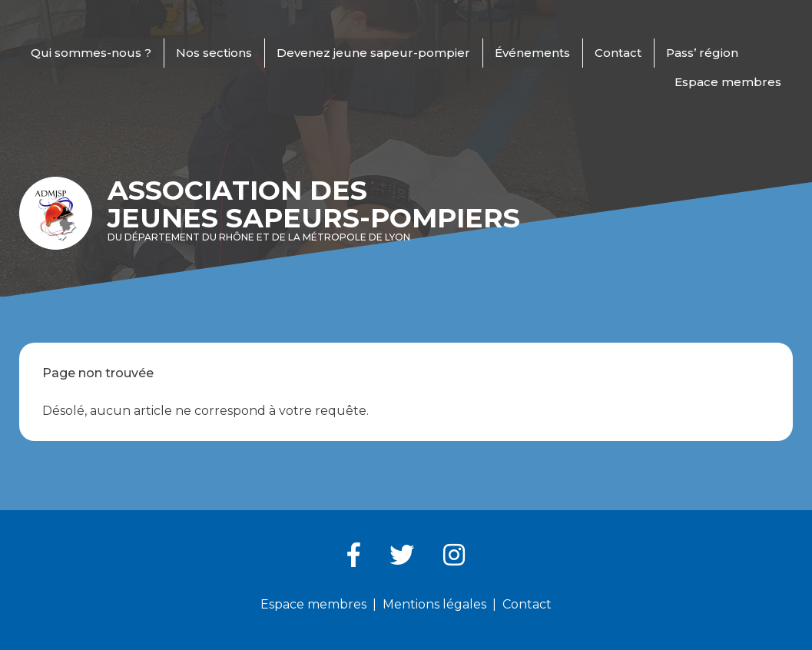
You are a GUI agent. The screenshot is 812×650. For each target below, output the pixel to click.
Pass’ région (702, 53)
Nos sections (214, 53)
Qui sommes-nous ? (91, 53)
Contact (618, 53)
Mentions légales (434, 604)
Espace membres (728, 82)
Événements (532, 53)
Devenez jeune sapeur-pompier (373, 53)
